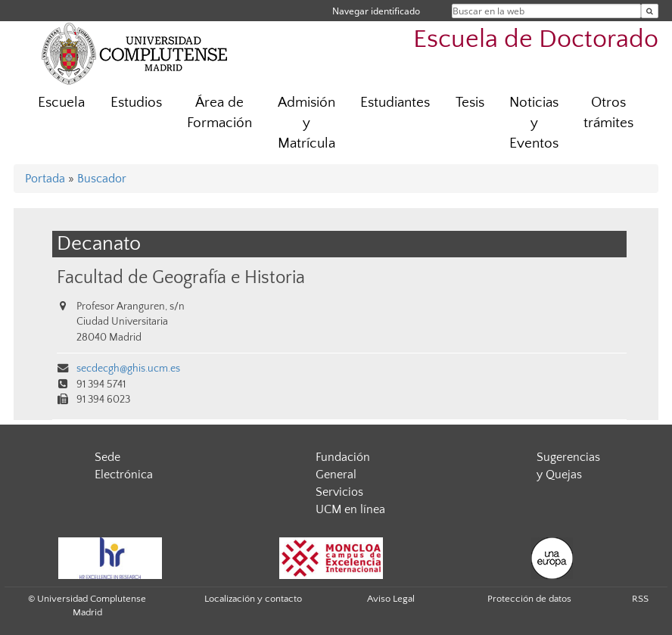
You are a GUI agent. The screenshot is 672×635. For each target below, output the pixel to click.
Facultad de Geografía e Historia (181, 277)
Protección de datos (529, 599)
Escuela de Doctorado (536, 40)
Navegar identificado (376, 11)
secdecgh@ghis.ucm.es (128, 369)
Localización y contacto (253, 599)
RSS (640, 599)
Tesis (470, 103)
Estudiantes (395, 103)
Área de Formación (219, 113)
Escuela (61, 103)
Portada (45, 179)
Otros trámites (608, 113)
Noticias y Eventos (534, 123)
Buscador (102, 179)
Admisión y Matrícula (306, 123)
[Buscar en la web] (650, 11)
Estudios (136, 103)
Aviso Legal (391, 599)
